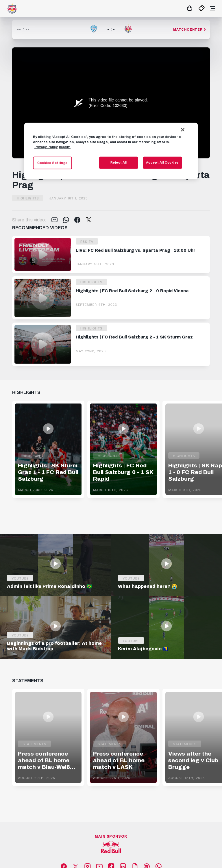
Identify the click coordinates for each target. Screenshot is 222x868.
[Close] (183, 130)
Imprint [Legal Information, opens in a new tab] (65, 147)
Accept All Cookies (162, 162)
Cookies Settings (52, 162)
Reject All (119, 162)
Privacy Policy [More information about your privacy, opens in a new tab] (46, 147)
